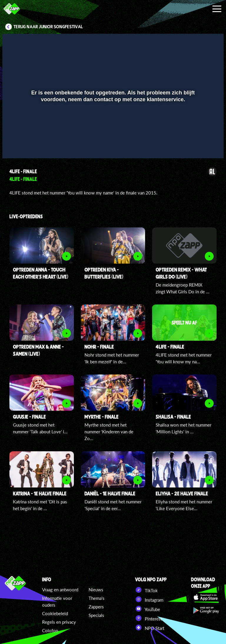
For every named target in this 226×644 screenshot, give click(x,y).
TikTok (146, 590)
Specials (96, 615)
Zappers (96, 607)
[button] (14, 145)
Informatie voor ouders (57, 601)
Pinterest (149, 618)
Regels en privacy (59, 622)
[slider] (112, 133)
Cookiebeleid (55, 613)
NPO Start (150, 628)
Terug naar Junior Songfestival (48, 27)
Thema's (97, 598)
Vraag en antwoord (60, 590)
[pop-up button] (199, 145)
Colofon (50, 630)
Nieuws (96, 590)
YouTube (148, 609)
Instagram (149, 599)
